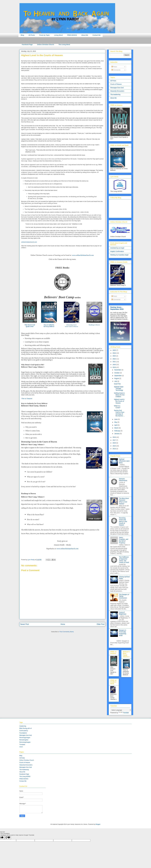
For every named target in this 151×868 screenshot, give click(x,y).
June (116, 419)
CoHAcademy (24, 731)
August (117, 378)
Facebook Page (27, 45)
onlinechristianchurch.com (29, 242)
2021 (114, 362)
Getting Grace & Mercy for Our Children (119, 395)
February (117, 431)
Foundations (23, 733)
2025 (114, 350)
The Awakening (115, 94)
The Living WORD (25, 776)
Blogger (98, 824)
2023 (114, 356)
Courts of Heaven (116, 84)
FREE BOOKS (72, 35)
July (116, 381)
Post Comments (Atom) (67, 632)
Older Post (101, 624)
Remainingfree (24, 740)
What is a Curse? (117, 407)
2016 (114, 443)
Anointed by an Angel (117, 248)
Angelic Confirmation (117, 251)
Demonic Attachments (123, 480)
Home (63, 624)
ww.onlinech (84, 255)
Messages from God (117, 88)
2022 (114, 359)
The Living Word (64, 45)
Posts (114, 67)
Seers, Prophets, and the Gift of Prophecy (124, 540)
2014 (114, 449)
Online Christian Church (46, 45)
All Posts (32, 35)
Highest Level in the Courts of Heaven (119, 401)
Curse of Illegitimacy (123, 613)
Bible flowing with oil (25, 728)
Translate (124, 713)
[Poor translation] (8, 838)
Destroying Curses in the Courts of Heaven (72, 326)
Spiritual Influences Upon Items (124, 461)
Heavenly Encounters (117, 91)
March (117, 428)
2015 (114, 446)
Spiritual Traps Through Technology (119, 389)
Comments (116, 70)
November (118, 370)
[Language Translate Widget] (121, 710)
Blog (22, 35)
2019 (114, 367)
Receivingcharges (25, 738)
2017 (114, 440)
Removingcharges (25, 742)
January (117, 434)
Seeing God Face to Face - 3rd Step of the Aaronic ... (119, 413)
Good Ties (117, 384)
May (116, 422)
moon (21, 747)
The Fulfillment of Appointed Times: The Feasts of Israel (124, 560)
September (118, 376)
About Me (85, 35)
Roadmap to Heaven (94, 325)
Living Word (58, 35)
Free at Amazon (27, 399)
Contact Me (97, 35)
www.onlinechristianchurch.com (68, 549)
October (117, 373)
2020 (114, 364)
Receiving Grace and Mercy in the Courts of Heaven (123, 521)
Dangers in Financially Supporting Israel (123, 633)
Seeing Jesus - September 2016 (117, 308)
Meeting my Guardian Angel (119, 255)
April (116, 425)
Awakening (23, 726)
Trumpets (22, 744)
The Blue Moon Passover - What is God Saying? (124, 501)
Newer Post (25, 624)
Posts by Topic (45, 35)
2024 (114, 353)
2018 (114, 437)
